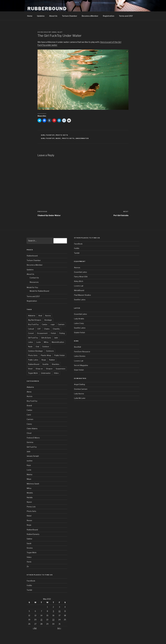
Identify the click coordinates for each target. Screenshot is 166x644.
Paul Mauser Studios (82, 295)
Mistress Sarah (33, 484)
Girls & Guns (46, 338)
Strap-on (39, 369)
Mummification (58, 342)
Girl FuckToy (48, 135)
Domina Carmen (81, 389)
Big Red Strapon (35, 320)
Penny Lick (31, 507)
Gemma (30, 442)
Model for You (32, 287)
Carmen (61, 324)
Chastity (56, 329)
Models (30, 493)
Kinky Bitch (79, 281)
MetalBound (79, 290)
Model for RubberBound (39, 291)
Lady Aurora (79, 394)
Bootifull (77, 347)
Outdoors (50, 351)
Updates (41, 16)
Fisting (62, 333)
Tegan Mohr (33, 373)
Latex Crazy (79, 323)
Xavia (29, 562)
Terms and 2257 (126, 16)
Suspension (60, 369)
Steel (30, 369)
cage (53, 324)
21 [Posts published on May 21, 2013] (41, 620)
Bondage (48, 320)
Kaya (29, 465)
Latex (30, 342)
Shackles (56, 364)
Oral (37, 347)
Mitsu (46, 342)
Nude (58, 138)
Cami (29, 415)
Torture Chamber (70, 16)
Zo (28, 566)
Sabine (29, 539)
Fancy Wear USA (81, 277)
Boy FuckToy (33, 324)
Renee (29, 520)
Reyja (44, 360)
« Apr (35, 628)
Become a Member (90, 16)
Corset (31, 333)
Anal (40, 316)
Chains (47, 329)
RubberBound (47, 9)
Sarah (29, 543)
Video (56, 373)
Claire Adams (32, 428)
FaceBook (31, 581)
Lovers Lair (79, 286)
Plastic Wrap (46, 355)
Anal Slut (57, 32)
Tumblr (29, 590)
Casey (29, 424)
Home (30, 16)
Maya (29, 479)
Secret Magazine (81, 365)
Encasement (42, 333)
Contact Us (34, 278)
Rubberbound (32, 256)
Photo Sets (62, 135)
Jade (56, 338)
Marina (29, 474)
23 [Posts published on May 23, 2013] (53, 620)
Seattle (45, 364)
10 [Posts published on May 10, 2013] (60, 611)
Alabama (32, 316)
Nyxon (29, 502)
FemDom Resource (82, 352)
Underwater (82, 138)
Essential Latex (80, 272)
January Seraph (33, 456)
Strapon (49, 369)
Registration (109, 16)
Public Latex (33, 360)
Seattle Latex (80, 300)
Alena (29, 392)
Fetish (53, 333)
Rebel (29, 516)
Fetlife (29, 585)
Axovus (77, 267)
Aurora (48, 316)
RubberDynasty (33, 534)
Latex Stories (80, 356)
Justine (30, 461)
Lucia (38, 342)
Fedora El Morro (33, 438)
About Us (53, 16)
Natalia (30, 497)
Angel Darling (79, 384)
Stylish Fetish (79, 333)
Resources (34, 282)
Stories (30, 548)
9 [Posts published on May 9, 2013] (53, 611)
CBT (39, 329)
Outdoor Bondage (35, 351)
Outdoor (46, 347)
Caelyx (45, 324)
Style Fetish (79, 370)
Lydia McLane (80, 398)
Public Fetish (59, 355)
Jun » (59, 628)
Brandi (29, 406)
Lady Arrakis (79, 319)
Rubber (52, 360)
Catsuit (31, 329)
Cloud (29, 433)
